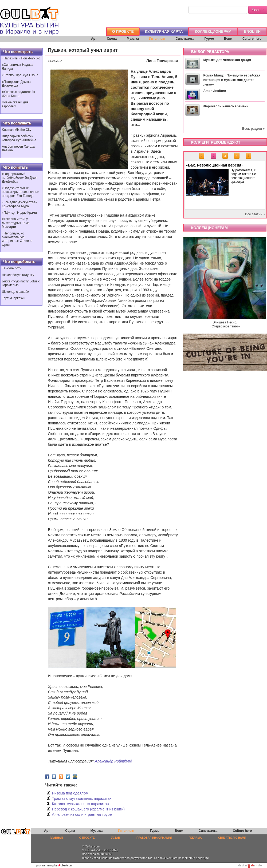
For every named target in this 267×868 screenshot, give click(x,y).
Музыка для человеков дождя (227, 60)
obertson (66, 865)
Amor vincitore (215, 91)
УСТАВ (115, 838)
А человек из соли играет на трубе (82, 814)
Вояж (228, 39)
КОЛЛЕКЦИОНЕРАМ (213, 31)
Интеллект (157, 39)
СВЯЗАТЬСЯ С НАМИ (232, 838)
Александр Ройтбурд (113, 761)
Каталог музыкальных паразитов (80, 804)
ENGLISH (252, 31)
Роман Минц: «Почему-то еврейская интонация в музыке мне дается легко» (232, 80)
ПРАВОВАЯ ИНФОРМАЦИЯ (154, 838)
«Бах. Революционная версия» (215, 165)
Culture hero (252, 39)
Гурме (209, 39)
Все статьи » (255, 214)
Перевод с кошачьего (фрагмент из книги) (88, 809)
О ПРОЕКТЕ (123, 31)
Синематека (185, 39)
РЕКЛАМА (195, 838)
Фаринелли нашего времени (226, 106)
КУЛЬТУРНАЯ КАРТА (164, 31)
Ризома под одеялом (70, 793)
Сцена (112, 39)
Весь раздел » (254, 129)
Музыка (133, 39)
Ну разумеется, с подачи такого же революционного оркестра (244, 176)
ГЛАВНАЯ (56, 838)
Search (258, 10)
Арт (94, 39)
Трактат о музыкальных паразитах (82, 798)
